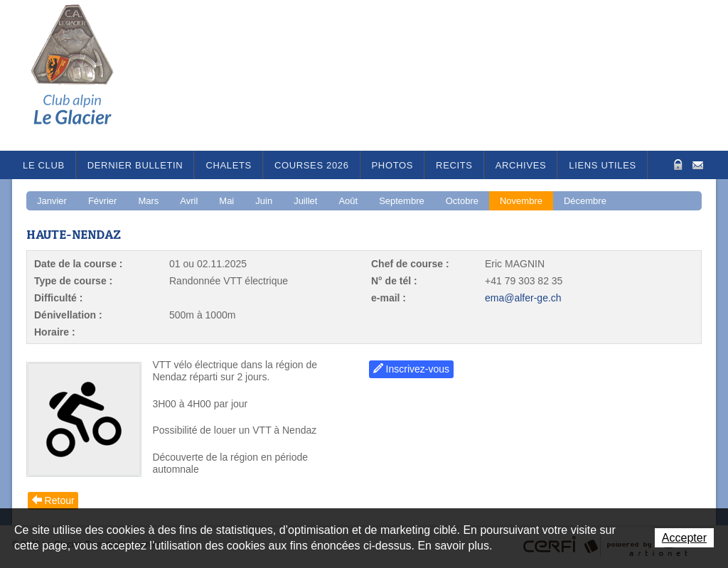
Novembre (521, 201)
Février (102, 201)
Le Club (44, 165)
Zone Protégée (676, 165)
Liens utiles (603, 165)
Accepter (684, 538)
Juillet (305, 201)
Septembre (402, 201)
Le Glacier (83, 75)
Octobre (462, 201)
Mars (148, 201)
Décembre (585, 201)
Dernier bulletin (135, 165)
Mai (226, 201)
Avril (189, 201)
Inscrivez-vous (418, 369)
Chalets (229, 165)
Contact (698, 164)
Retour (60, 500)
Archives (521, 165)
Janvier (52, 201)
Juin (264, 201)
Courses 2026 (312, 165)
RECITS (454, 165)
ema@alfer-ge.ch (523, 298)
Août (348, 201)
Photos (393, 165)
